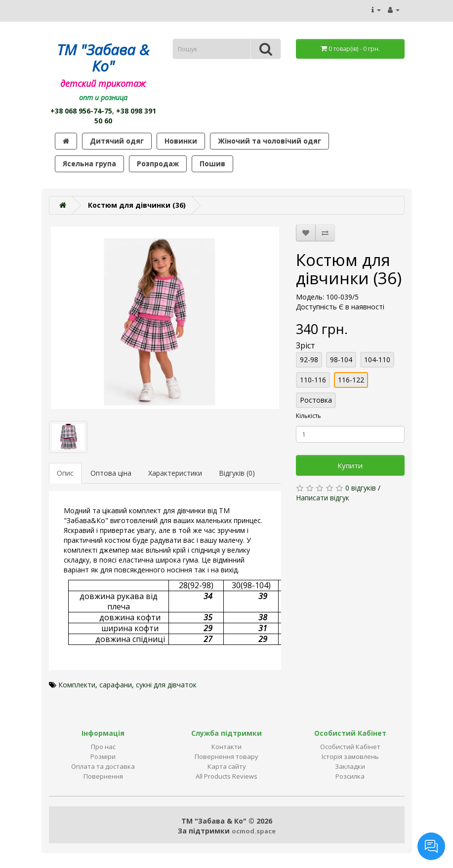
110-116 (313, 380)
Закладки (350, 766)
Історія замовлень (350, 756)
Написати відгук (323, 498)
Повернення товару (226, 756)
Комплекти (77, 685)
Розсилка (350, 776)
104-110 (377, 359)
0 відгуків (361, 488)
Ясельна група (89, 164)
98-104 (341, 359)
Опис (65, 473)
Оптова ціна (111, 473)
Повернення (103, 776)
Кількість (309, 416)
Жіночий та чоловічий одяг (269, 141)
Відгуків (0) (237, 473)
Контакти (226, 747)
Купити (350, 465)
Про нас (103, 747)
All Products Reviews (226, 776)
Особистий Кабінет (350, 747)
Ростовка (316, 400)
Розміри (103, 756)
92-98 (309, 359)
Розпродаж (158, 164)
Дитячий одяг (117, 141)
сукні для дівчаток (166, 685)
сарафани (116, 685)
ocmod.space (254, 831)
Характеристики (175, 473)
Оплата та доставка (103, 766)
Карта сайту (227, 766)
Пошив (212, 164)
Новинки (181, 141)
